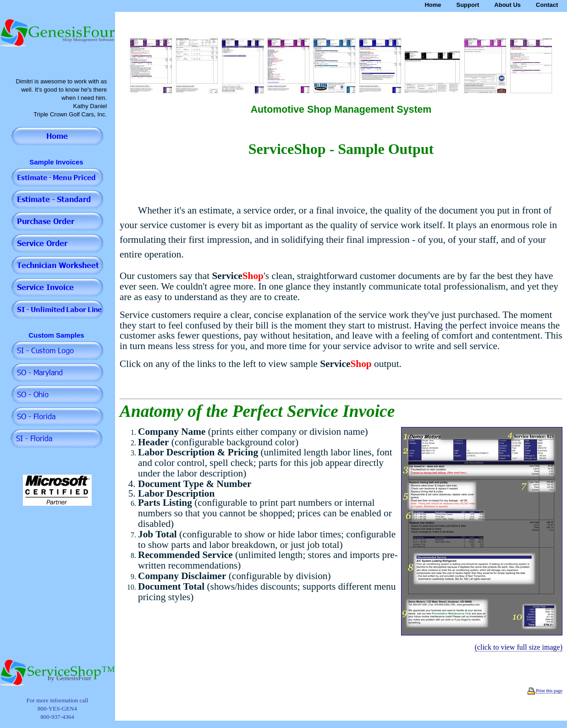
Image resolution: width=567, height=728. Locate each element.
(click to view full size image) (519, 647)
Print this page (549, 691)
